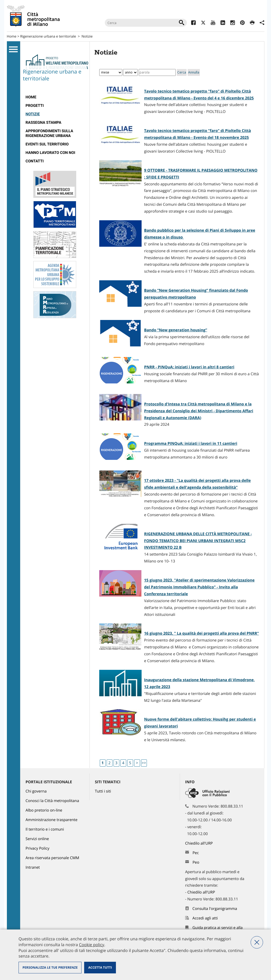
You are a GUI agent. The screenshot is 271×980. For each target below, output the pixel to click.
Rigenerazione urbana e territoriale (48, 36)
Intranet (33, 867)
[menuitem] (55, 97)
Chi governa (36, 791)
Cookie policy (91, 945)
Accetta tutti (100, 967)
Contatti (35, 161)
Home (12, 36)
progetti (35, 106)
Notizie (87, 36)
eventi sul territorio (47, 144)
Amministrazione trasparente (52, 820)
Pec (196, 853)
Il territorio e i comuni (45, 829)
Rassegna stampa (44, 123)
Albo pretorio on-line (44, 810)
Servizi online (37, 839)
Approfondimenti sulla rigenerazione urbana (49, 133)
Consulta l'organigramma (215, 909)
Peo (196, 862)
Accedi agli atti (205, 918)
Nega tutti (257, 942)
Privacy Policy (38, 848)
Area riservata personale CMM (53, 858)
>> (144, 763)
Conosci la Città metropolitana (52, 801)
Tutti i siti (103, 791)
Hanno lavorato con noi (51, 153)
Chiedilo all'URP (200, 843)
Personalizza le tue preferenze (50, 967)
